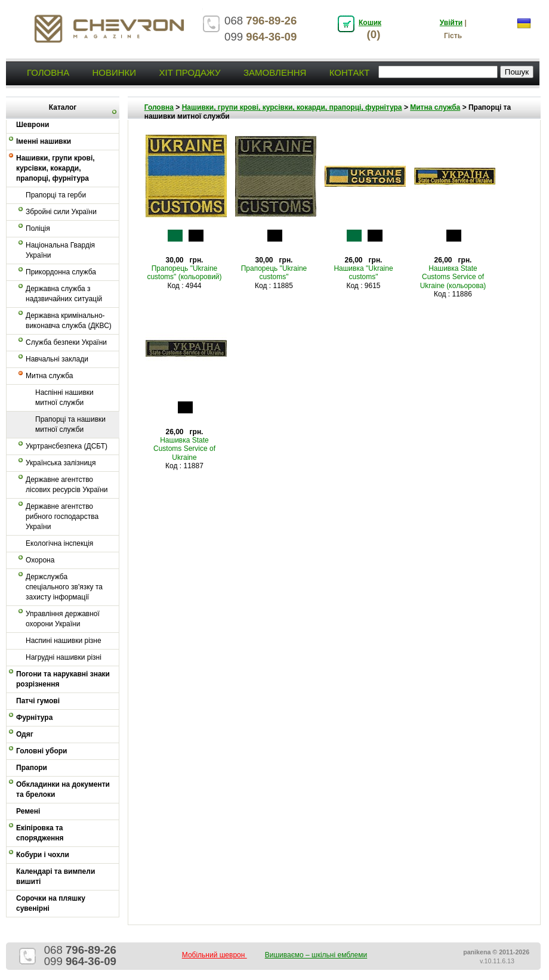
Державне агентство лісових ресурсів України (67, 485)
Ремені (28, 811)
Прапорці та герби (56, 195)
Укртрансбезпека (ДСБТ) (67, 446)
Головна (48, 72)
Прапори (32, 768)
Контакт (350, 72)
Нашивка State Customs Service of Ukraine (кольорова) (453, 277)
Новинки (114, 72)
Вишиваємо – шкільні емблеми (316, 955)
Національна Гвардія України (60, 250)
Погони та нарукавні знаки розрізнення (63, 679)
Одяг (25, 734)
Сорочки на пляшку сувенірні (51, 903)
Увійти (451, 23)
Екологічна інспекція (59, 543)
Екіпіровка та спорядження (40, 833)
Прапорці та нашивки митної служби (70, 424)
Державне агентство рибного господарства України (62, 517)
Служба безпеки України (66, 342)
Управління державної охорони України (63, 619)
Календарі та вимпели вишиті (55, 877)
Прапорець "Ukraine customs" (274, 273)
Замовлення (275, 72)
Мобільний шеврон (215, 955)
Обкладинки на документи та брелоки (63, 789)
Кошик (370, 23)
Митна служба (49, 376)
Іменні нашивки (44, 141)
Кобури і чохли (43, 855)
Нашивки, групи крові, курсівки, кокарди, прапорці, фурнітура (55, 168)
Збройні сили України (61, 212)
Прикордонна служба (61, 272)
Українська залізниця (61, 463)
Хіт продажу (189, 72)
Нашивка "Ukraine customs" (363, 273)
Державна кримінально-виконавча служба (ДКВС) (69, 321)
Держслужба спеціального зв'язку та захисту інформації (64, 587)
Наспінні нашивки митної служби (64, 398)
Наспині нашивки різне (64, 641)
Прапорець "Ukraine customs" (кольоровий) (184, 273)
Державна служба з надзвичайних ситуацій (64, 294)
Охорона (40, 560)
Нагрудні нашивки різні (64, 657)
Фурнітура (34, 718)
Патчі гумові (38, 701)
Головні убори (41, 751)
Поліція (38, 228)
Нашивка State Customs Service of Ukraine (184, 449)
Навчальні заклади (57, 359)
